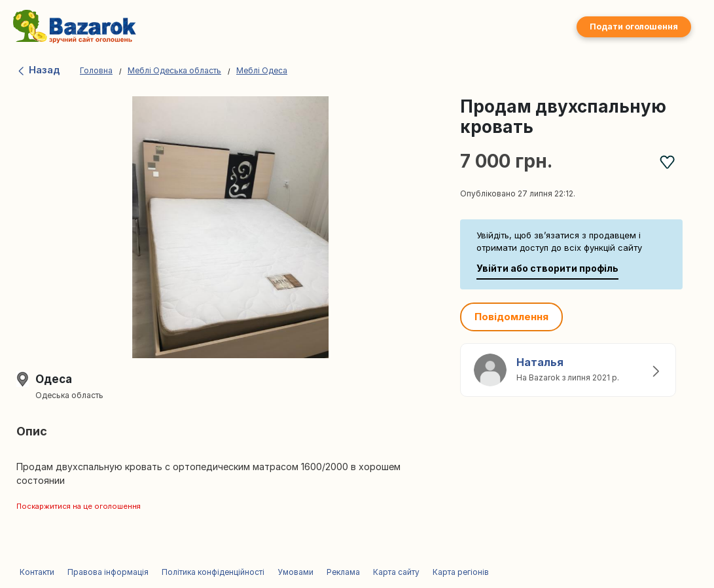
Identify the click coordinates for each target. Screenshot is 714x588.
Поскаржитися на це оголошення (79, 506)
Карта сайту (396, 572)
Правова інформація (108, 572)
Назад (38, 70)
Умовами (295, 572)
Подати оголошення (634, 27)
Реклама (343, 572)
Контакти (37, 572)
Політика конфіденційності (213, 572)
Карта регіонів (461, 572)
